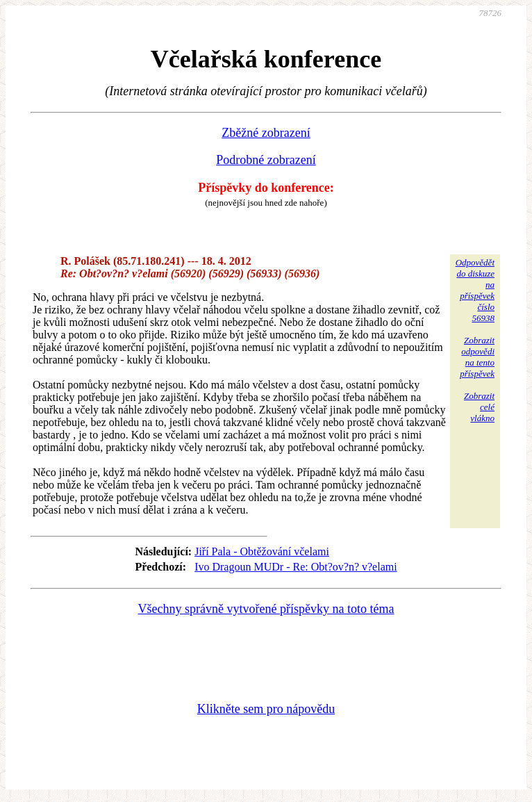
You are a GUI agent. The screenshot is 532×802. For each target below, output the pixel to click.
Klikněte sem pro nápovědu (266, 709)
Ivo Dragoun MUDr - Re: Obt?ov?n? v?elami (296, 567)
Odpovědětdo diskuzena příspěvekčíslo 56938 (475, 290)
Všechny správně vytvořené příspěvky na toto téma (266, 609)
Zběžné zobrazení (266, 133)
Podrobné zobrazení (266, 160)
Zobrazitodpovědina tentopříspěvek (477, 357)
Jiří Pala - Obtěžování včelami (262, 551)
